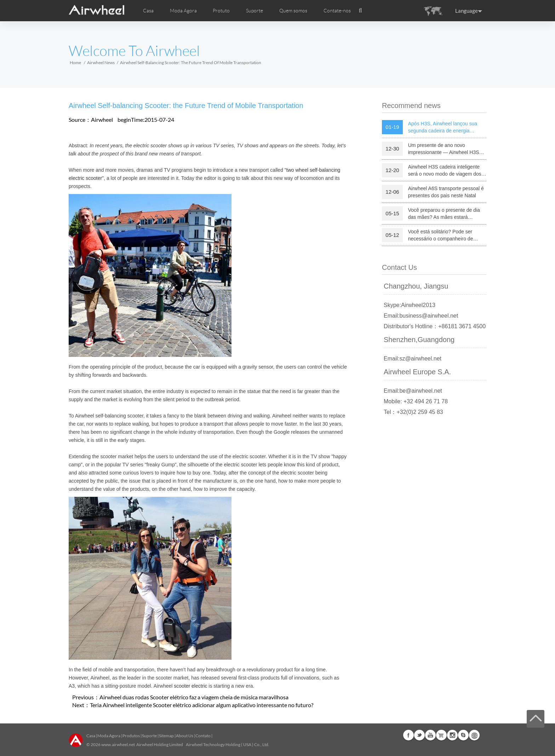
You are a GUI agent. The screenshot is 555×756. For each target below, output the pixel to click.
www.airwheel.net (118, 744)
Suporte (254, 11)
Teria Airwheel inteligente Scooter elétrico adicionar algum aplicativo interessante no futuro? (202, 705)
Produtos (131, 736)
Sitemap (166, 736)
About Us (185, 736)
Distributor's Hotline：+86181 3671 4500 (435, 326)
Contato (203, 736)
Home (75, 62)
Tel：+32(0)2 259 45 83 (413, 412)
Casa (148, 11)
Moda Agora (109, 736)
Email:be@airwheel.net (413, 391)
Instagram (452, 735)
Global (474, 735)
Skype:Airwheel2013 (410, 305)
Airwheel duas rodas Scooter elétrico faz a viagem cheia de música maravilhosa (194, 697)
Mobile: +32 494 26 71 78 (416, 401)
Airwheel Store (441, 735)
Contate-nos (337, 11)
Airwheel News (101, 62)
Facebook (408, 735)
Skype (463, 735)
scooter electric (190, 686)
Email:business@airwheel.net (421, 316)
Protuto (221, 11)
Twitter (419, 735)
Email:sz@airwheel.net (413, 359)
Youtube (430, 735)
